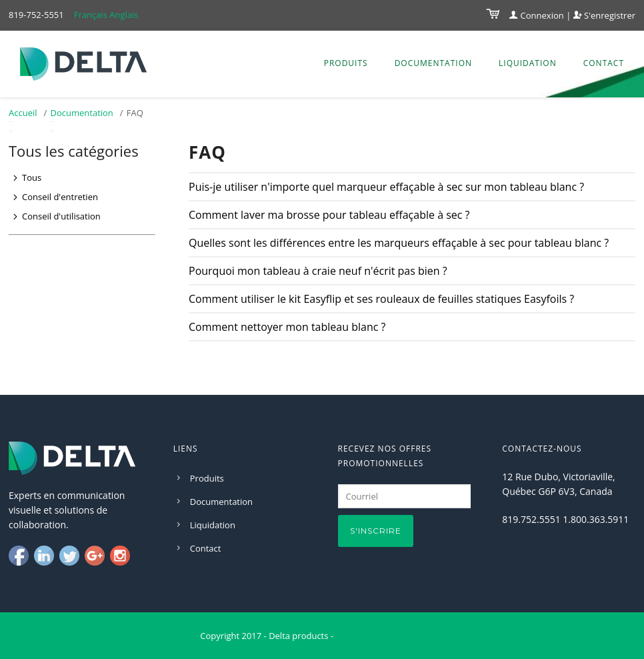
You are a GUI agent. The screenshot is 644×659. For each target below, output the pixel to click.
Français (91, 15)
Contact (604, 63)
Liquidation (528, 63)
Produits (346, 63)
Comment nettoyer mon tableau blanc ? (287, 327)
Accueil (23, 113)
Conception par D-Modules (389, 636)
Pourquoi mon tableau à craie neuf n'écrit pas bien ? (318, 271)
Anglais (124, 15)
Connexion (537, 15)
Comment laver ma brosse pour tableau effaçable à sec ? (329, 215)
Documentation (433, 63)
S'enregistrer (604, 15)
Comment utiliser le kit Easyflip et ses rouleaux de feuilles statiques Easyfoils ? (381, 299)
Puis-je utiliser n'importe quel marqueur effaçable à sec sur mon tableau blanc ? (386, 187)
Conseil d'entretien (60, 197)
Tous (32, 177)
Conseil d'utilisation (61, 216)
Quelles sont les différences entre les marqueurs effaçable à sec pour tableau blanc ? (399, 243)
